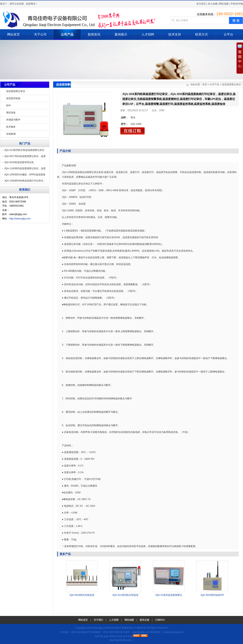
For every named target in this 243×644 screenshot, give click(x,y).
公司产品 (67, 34)
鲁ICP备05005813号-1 (121, 640)
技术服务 (11, 127)
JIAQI (119, 636)
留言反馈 (144, 620)
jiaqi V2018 (110, 636)
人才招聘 (148, 34)
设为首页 (201, 4)
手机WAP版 (237, 4)
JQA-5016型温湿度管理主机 (19, 162)
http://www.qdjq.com (20, 219)
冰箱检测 (11, 134)
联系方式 (202, 34)
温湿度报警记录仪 (16, 91)
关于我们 (98, 620)
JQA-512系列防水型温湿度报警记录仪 (24, 150)
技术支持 (175, 34)
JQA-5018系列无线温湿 (82, 595)
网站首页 (13, 34)
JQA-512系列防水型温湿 (125, 595)
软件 (8, 105)
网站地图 (224, 4)
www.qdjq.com (100, 628)
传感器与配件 (13, 120)
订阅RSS (160, 620)
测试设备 (11, 113)
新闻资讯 (94, 34)
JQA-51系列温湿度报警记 (169, 595)
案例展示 (121, 34)
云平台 (228, 34)
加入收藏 (213, 4)
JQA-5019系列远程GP (212, 595)
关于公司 (40, 34)
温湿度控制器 (13, 98)
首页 (205, 85)
